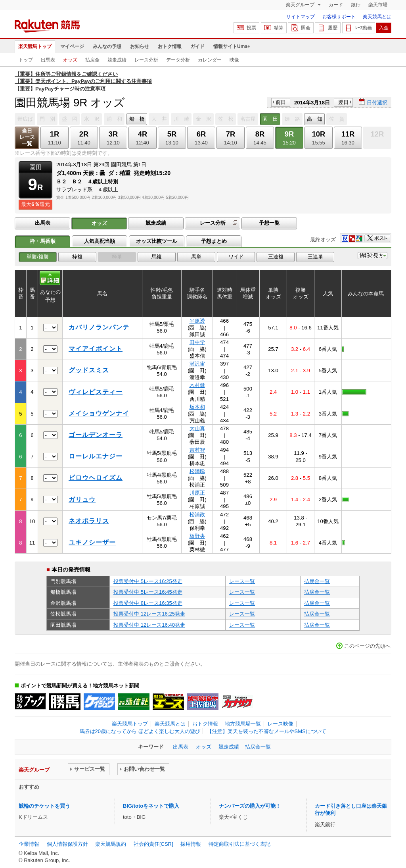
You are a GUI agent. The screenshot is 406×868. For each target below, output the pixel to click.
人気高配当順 (100, 241)
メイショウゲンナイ (99, 413)
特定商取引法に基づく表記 (239, 844)
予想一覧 (269, 223)
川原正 (197, 493)
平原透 (197, 321)
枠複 (77, 257)
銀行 (356, 5)
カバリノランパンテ (99, 327)
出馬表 (48, 60)
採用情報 (191, 844)
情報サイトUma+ (232, 46)
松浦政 (197, 515)
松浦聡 (197, 471)
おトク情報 (170, 46)
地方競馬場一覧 (243, 724)
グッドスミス (89, 370)
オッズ (70, 60)
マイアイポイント (96, 349)
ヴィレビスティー (96, 392)
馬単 (196, 257)
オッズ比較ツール (157, 241)
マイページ (72, 46)
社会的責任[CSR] (153, 844)
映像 (234, 60)
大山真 (197, 428)
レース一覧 (242, 581)
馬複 (157, 257)
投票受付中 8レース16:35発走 (148, 603)
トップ (26, 60)
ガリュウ (82, 499)
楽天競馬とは (377, 17)
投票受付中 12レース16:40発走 (149, 625)
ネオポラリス (89, 521)
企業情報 (29, 844)
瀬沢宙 (197, 364)
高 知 (315, 119)
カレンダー (210, 60)
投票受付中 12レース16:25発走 (149, 614)
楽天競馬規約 (111, 844)
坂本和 (197, 407)
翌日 (343, 102)
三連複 (276, 257)
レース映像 (281, 724)
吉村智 (197, 450)
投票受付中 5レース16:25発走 (148, 581)
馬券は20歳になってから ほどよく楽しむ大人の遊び (140, 731)
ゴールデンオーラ (96, 435)
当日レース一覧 (27, 137)
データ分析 (178, 60)
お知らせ (140, 46)
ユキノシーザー (92, 542)
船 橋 (137, 119)
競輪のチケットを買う (44, 806)
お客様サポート (339, 17)
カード (336, 5)
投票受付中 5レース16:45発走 (148, 592)
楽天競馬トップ (35, 46)
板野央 (197, 536)
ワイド (236, 257)
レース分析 (146, 60)
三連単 (315, 257)
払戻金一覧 (317, 581)
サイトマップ (301, 17)
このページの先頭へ (367, 646)
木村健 (197, 385)
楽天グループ (301, 5)
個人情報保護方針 (67, 844)
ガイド (197, 46)
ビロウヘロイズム (96, 478)
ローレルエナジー (96, 456)
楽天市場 (378, 5)
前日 (281, 102)
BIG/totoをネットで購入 (151, 806)
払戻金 (92, 60)
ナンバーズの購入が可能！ (250, 806)
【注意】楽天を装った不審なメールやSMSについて (267, 731)
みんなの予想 (107, 46)
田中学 (197, 342)
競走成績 (117, 60)
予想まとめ (214, 241)
